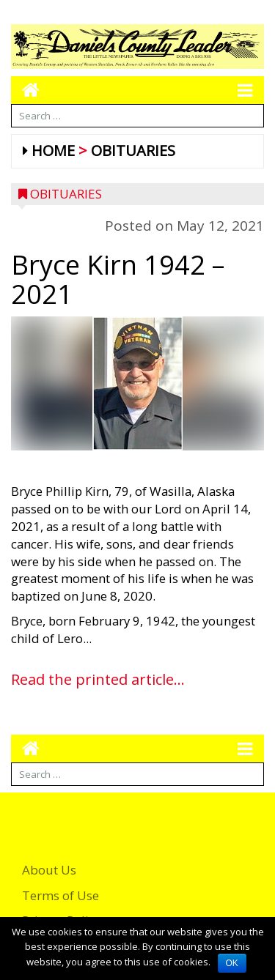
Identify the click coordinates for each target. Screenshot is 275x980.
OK (232, 963)
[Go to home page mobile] (25, 90)
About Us (49, 870)
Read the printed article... (98, 679)
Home (53, 151)
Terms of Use (60, 895)
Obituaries (133, 151)
